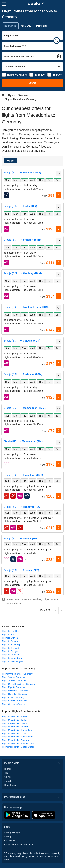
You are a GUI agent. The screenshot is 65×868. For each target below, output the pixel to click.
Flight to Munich (10, 638)
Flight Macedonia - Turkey (15, 720)
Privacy (8, 836)
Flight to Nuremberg (12, 658)
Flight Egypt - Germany (14, 687)
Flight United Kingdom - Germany (19, 684)
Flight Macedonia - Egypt (14, 723)
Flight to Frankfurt (11, 631)
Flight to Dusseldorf (12, 641)
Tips (6, 773)
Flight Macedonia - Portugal (16, 740)
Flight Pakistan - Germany (15, 691)
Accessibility (10, 841)
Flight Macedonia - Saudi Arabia (18, 743)
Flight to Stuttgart (11, 648)
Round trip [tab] (10, 26)
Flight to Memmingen (12, 661)
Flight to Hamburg (11, 644)
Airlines (8, 777)
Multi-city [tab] (42, 26)
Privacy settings (12, 832)
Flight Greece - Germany (14, 704)
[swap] (57, 41)
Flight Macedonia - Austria (15, 727)
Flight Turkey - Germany (14, 681)
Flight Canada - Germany (15, 694)
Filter (12, 161)
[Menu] (4, 4)
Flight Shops (10, 785)
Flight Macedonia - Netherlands (18, 737)
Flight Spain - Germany (14, 677)
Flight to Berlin (9, 634)
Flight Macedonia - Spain (14, 717)
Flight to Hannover (11, 655)
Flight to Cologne (10, 651)
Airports (8, 781)
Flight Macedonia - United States (18, 747)
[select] (59, 195)
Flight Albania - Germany (14, 701)
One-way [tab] (26, 26)
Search (33, 83)
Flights (7, 769)
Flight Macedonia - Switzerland (17, 730)
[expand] (59, 174)
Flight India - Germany (13, 697)
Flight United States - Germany (17, 674)
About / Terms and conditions (19, 844)
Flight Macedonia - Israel (14, 733)
